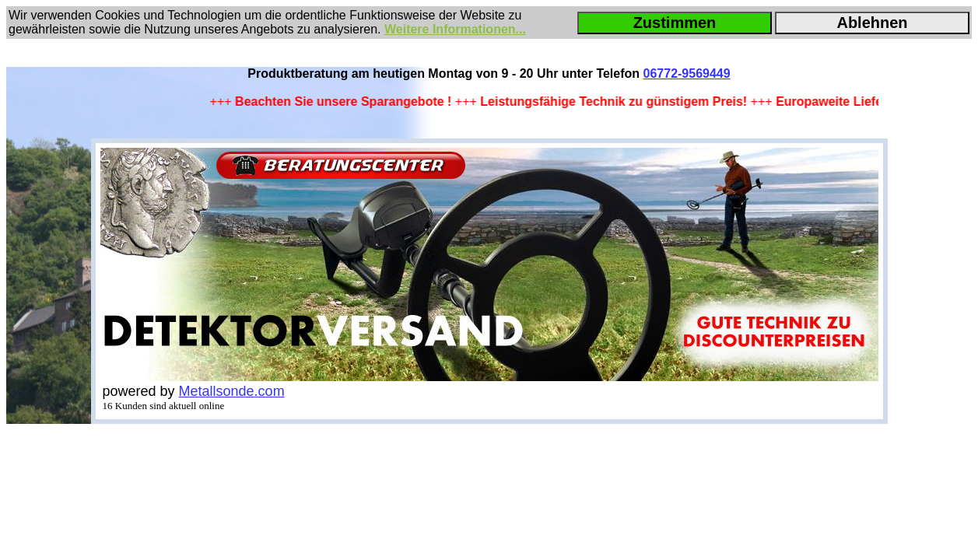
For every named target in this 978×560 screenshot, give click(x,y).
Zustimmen (675, 23)
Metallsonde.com (232, 391)
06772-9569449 (687, 73)
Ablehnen (872, 23)
